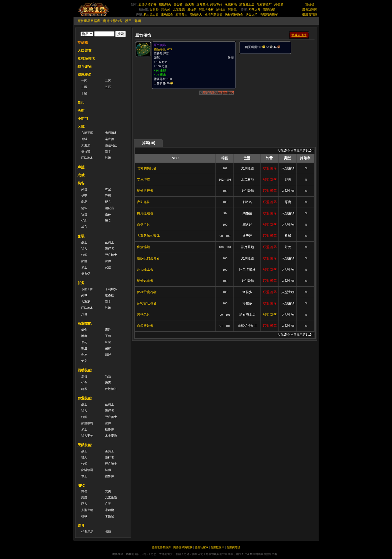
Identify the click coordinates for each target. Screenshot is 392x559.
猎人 (84, 249)
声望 (81, 167)
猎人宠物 (87, 436)
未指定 (109, 516)
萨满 (84, 261)
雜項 (138, 21)
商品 (84, 202)
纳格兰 (221, 10)
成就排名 (84, 75)
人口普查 (84, 51)
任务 (108, 214)
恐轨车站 (216, 5)
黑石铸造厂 (264, 5)
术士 (84, 267)
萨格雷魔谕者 (147, 292)
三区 (84, 87)
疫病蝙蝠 (143, 247)
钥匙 (84, 221)
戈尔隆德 (179, 10)
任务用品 (87, 532)
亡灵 (108, 504)
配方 (108, 202)
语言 (108, 383)
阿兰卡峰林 (206, 10)
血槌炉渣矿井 (147, 5)
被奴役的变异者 (148, 258)
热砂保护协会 (234, 15)
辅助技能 (84, 370)
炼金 (84, 330)
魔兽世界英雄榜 (183, 547)
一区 (84, 81)
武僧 (108, 267)
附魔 (84, 336)
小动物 (109, 510)
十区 (84, 93)
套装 (81, 236)
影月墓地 (202, 5)
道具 (81, 525)
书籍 (108, 532)
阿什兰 (232, 10)
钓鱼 (84, 383)
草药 (84, 342)
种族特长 (111, 389)
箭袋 (84, 208)
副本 (108, 152)
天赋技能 (84, 445)
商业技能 (84, 323)
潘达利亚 (111, 145)
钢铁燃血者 (145, 281)
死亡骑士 (111, 417)
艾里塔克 (143, 179)
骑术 (84, 389)
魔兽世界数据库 (89, 21)
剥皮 (84, 355)
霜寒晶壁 (269, 10)
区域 (81, 127)
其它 (84, 227)
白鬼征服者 (145, 213)
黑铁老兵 (143, 315)
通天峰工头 (145, 269)
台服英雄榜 (233, 547)
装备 (81, 183)
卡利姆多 (111, 133)
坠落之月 (254, 10)
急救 (108, 376)
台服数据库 (217, 547)
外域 (84, 139)
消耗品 (109, 208)
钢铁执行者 (145, 191)
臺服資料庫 (310, 15)
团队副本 (87, 158)
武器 (84, 189)
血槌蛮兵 (143, 224)
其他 (84, 314)
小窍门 (83, 119)
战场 (108, 158)
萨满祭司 (87, 423)
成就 (81, 175)
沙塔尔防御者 (213, 15)
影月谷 (154, 10)
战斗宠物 (84, 67)
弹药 (108, 196)
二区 (108, 81)
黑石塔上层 (247, 5)
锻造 (108, 330)
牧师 (84, 255)
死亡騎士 (111, 255)
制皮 (84, 348)
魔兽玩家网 (310, 10)
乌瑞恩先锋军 (269, 15)
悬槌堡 (279, 5)
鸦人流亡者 (151, 15)
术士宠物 (111, 436)
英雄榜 (310, 5)
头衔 (81, 111)
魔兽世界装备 (113, 21)
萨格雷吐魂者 (147, 303)
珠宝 (108, 189)
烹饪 (84, 376)
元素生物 (111, 497)
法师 (108, 261)
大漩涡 (86, 145)
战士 (84, 242)
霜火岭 (166, 10)
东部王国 (87, 133)
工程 (108, 336)
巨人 (84, 504)
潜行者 (109, 249)
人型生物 (87, 510)
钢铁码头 (165, 5)
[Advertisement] (276, 86)
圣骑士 (109, 242)
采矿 (108, 348)
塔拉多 (192, 10)
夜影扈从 (143, 202)
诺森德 (109, 139)
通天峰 (189, 5)
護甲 (128, 21)
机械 (84, 516)
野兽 (84, 491)
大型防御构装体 (148, 236)
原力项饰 (160, 45)
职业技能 (84, 398)
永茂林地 (231, 5)
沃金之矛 (251, 15)
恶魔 (84, 497)
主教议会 (167, 15)
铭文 (84, 361)
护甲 (84, 196)
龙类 (108, 491)
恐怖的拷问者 (147, 168)
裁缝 (108, 355)
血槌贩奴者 (145, 326)
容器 (84, 214)
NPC (81, 485)
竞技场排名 (86, 59)
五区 (108, 87)
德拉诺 (86, 152)
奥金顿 (178, 5)
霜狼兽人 (181, 15)
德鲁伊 (86, 274)
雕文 (108, 221)
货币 (81, 103)
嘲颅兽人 (196, 15)
